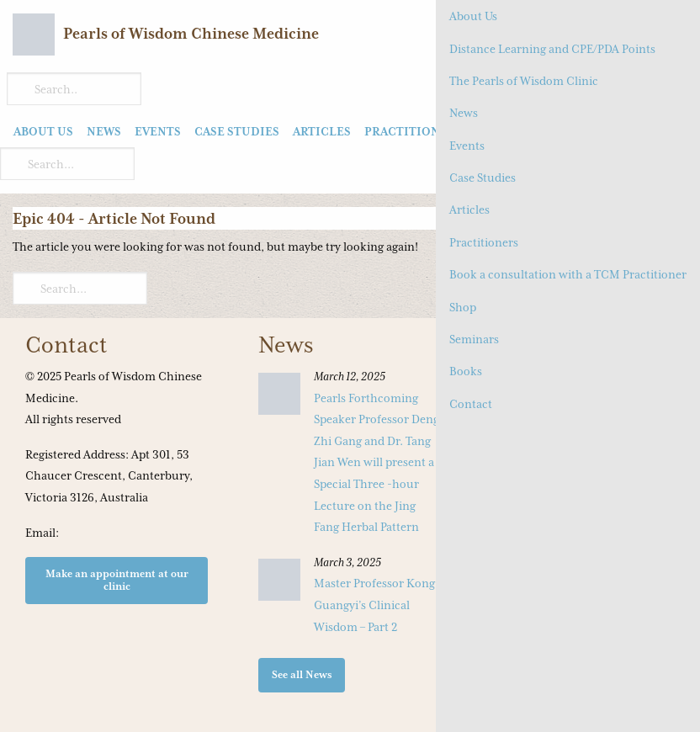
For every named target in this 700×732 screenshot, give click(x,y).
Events (467, 146)
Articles (469, 210)
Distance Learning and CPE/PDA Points (552, 49)
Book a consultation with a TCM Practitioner (568, 274)
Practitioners (484, 242)
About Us (473, 16)
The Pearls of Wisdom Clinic (524, 81)
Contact (471, 404)
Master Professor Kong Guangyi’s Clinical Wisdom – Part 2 (374, 605)
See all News (302, 674)
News (464, 113)
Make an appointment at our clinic (117, 579)
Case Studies (483, 178)
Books (466, 371)
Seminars (474, 339)
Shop (463, 307)
